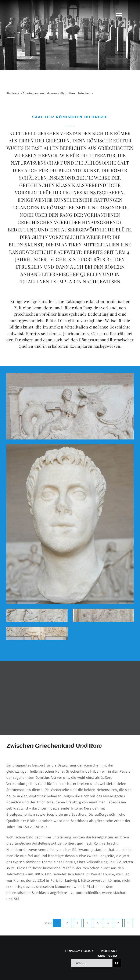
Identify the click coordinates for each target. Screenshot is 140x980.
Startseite (13, 93)
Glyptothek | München (75, 93)
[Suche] (117, 963)
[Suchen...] (92, 963)
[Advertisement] (70, 697)
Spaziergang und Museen (40, 93)
